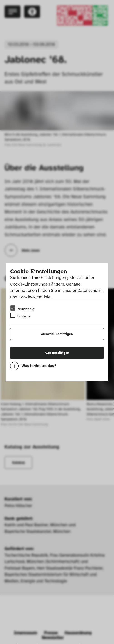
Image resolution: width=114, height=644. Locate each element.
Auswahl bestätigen (57, 334)
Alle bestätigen (57, 353)
